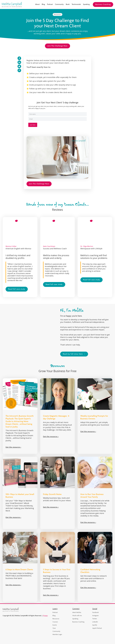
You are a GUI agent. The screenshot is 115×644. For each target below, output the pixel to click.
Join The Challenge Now (57, 46)
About (37, 4)
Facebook (96, 612)
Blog (43, 4)
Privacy (45, 616)
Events (55, 625)
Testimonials (76, 4)
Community (59, 4)
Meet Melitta (77, 612)
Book (68, 4)
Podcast (50, 4)
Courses (55, 622)
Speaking (86, 4)
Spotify (95, 625)
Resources (57, 14)
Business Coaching (103, 5)
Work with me (77, 615)
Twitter (95, 619)
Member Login (57, 634)
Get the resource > (13, 447)
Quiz (54, 628)
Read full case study (17, 289)
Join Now (33, 125)
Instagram (96, 615)
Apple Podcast (97, 628)
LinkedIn (95, 622)
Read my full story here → (74, 354)
